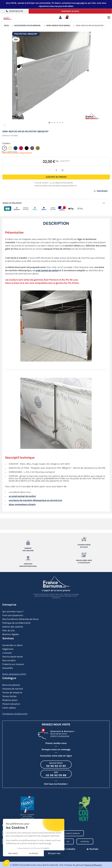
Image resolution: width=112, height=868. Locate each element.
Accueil (8, 25)
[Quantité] (56, 170)
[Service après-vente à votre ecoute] (84, 555)
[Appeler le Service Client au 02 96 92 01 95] (56, 765)
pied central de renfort (47, 271)
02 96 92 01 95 (14, 11)
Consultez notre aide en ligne (56, 756)
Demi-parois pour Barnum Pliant (62, 25)
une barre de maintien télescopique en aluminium (35, 501)
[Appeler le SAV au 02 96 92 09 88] (56, 774)
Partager (101, 191)
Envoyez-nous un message (56, 749)
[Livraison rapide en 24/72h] (84, 539)
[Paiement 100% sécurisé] (28, 543)
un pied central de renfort (22, 496)
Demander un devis (70, 11)
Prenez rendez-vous (56, 743)
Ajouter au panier (56, 177)
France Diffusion (93, 865)
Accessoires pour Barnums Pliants (32, 25)
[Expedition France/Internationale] (28, 558)
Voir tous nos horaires (55, 784)
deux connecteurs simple (22, 505)
